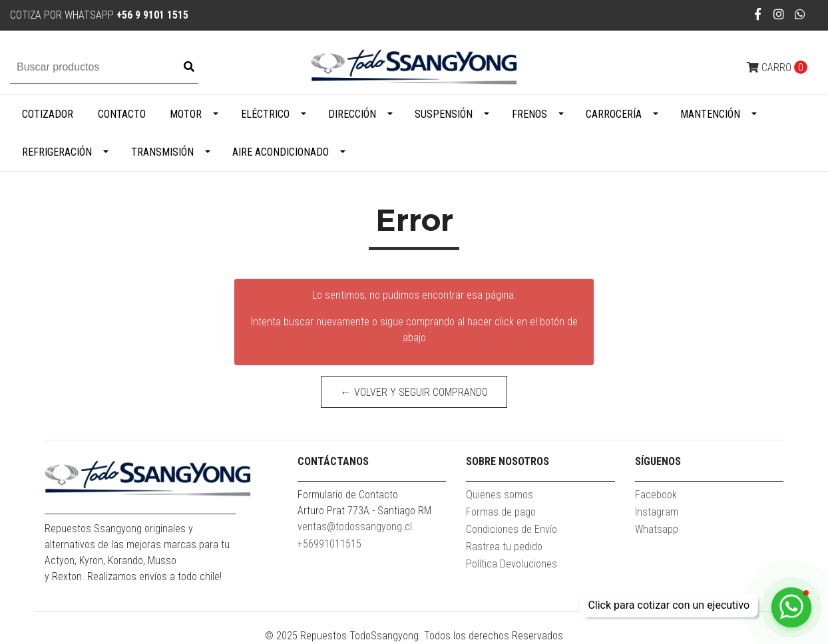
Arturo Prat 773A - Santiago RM (364, 511)
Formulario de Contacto (348, 495)
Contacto (122, 114)
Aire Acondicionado (281, 152)
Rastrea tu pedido (504, 547)
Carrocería (614, 114)
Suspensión (444, 114)
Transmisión (162, 152)
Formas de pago (501, 512)
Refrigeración (57, 152)
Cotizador (48, 114)
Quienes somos (500, 495)
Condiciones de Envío (512, 529)
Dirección (352, 114)
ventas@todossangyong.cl (355, 527)
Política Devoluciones (512, 564)
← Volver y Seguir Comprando (414, 392)
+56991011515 (329, 544)
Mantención (710, 114)
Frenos (529, 114)
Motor (186, 114)
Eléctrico (265, 114)
